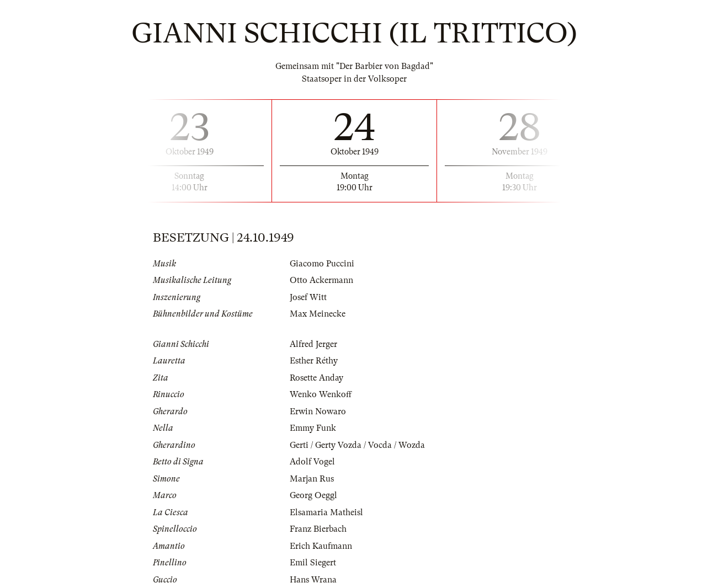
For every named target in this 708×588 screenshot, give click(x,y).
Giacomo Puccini (322, 264)
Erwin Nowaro (318, 411)
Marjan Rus (312, 479)
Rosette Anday (316, 378)
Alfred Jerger (313, 344)
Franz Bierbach (318, 529)
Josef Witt (308, 297)
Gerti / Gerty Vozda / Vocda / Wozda (357, 445)
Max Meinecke (318, 314)
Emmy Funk (313, 428)
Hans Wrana (313, 580)
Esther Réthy (314, 361)
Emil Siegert (313, 563)
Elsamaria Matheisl (326, 512)
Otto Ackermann (321, 280)
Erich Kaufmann (321, 546)
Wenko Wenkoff (321, 394)
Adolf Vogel (312, 462)
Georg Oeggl (313, 495)
